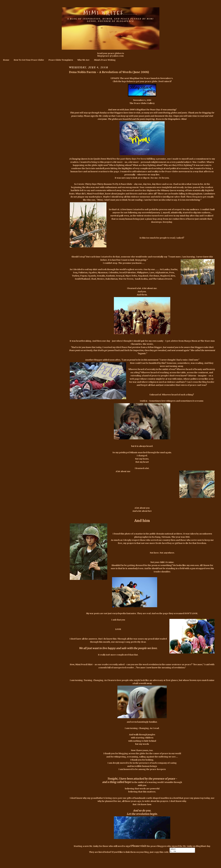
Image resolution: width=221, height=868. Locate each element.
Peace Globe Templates (61, 60)
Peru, (172, 273)
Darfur (174, 269)
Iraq (75, 273)
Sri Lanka (165, 269)
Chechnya (154, 276)
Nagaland (143, 276)
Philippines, (143, 273)
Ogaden (93, 273)
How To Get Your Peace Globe (29, 60)
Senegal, (120, 276)
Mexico (101, 279)
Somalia (101, 276)
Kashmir (111, 276)
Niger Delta (131, 276)
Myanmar (103, 273)
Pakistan (83, 273)
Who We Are (83, 60)
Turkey (76, 276)
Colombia (113, 273)
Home (6, 60)
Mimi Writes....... (111, 13)
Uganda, (92, 276)
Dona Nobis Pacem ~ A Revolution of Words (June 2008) (109, 72)
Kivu (173, 276)
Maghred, (165, 276)
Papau (83, 276)
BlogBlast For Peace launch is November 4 (151, 78)
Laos (152, 273)
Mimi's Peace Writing (105, 60)
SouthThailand (82, 279)
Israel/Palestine (128, 273)
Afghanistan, (162, 273)
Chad (93, 279)
